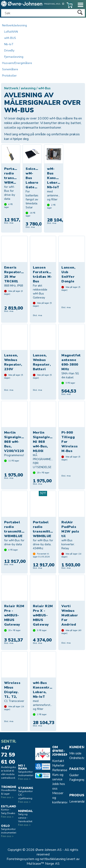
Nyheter (58, 766)
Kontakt (58, 761)
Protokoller (9, 76)
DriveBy (9, 51)
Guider (74, 775)
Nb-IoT (9, 44)
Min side (75, 753)
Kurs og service (58, 777)
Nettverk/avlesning (14, 25)
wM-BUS (10, 38)
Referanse (60, 770)
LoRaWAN (11, 32)
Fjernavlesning (14, 57)
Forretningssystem (21, 859)
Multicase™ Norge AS (43, 864)
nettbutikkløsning (53, 859)
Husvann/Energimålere (17, 63)
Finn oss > (7, 797)
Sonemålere (10, 69)
